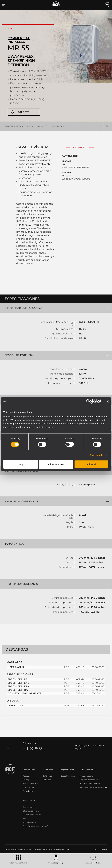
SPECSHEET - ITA (18, 690)
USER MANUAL (17, 667)
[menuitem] (100, 849)
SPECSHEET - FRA (18, 686)
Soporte (23, 112)
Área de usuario (86, 776)
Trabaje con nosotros (32, 815)
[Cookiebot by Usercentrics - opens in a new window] (88, 401)
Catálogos (47, 776)
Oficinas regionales (31, 811)
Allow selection (56, 464)
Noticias (26, 818)
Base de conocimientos (90, 783)
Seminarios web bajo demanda (93, 787)
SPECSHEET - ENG (19, 683)
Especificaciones (37, 126)
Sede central (28, 807)
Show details (96, 455)
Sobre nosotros (29, 822)
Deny (20, 464)
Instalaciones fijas (30, 783)
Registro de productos (89, 780)
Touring (26, 780)
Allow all (92, 464)
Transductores (29, 791)
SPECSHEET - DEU (19, 679)
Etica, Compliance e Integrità (35, 826)
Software (47, 780)
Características (13, 126)
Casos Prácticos (68, 776)
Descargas (58, 126)
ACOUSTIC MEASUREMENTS (24, 693)
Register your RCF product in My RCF (90, 747)
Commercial (28, 787)
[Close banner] (108, 401)
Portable (27, 776)
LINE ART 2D (15, 705)
